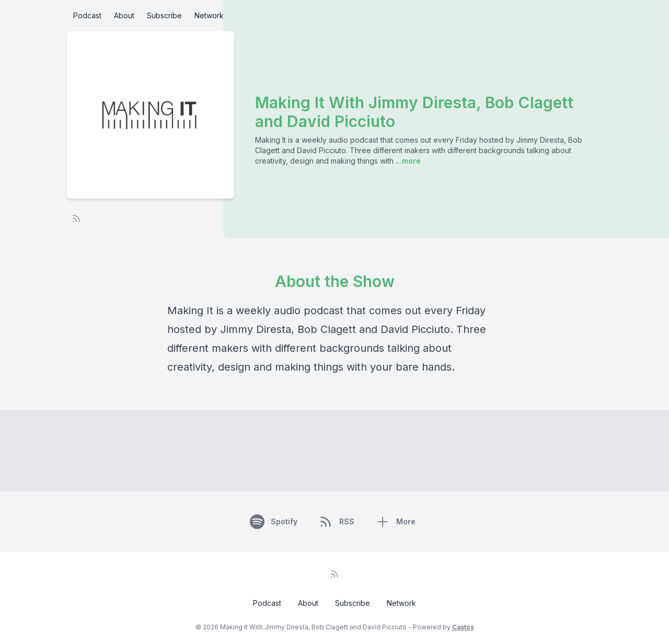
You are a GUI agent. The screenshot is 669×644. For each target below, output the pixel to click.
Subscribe (164, 15)
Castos (463, 627)
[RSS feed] (76, 218)
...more (407, 161)
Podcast (87, 15)
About (124, 15)
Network (209, 15)
